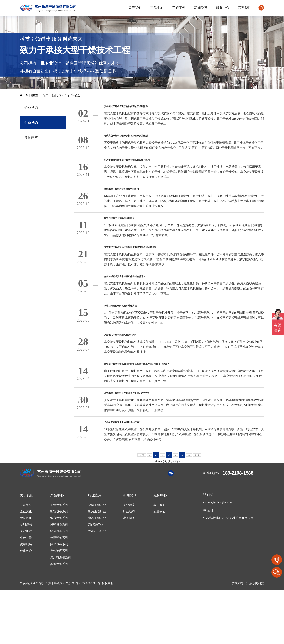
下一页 (200, 509)
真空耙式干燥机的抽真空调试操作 (135, 373)
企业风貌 (26, 585)
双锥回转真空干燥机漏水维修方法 (135, 339)
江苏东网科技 (255, 637)
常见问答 (31, 138)
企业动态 (31, 107)
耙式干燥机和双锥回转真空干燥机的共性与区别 (148, 171)
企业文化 (26, 565)
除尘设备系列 (59, 598)
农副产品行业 (97, 585)
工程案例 (179, 8)
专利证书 (26, 578)
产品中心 (157, 8)
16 (190, 509)
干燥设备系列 (59, 559)
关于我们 (135, 8)
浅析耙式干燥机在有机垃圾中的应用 (137, 204)
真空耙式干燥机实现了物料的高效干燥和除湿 (146, 109)
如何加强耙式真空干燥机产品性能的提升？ (143, 305)
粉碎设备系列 (59, 578)
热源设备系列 (59, 592)
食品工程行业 (97, 572)
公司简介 (26, 559)
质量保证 (159, 565)
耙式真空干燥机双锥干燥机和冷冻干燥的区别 (146, 142)
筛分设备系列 (59, 585)
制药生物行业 (97, 565)
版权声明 (107, 637)
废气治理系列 (59, 605)
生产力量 (26, 592)
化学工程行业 (97, 559)
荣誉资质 (26, 572)
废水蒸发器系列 (61, 611)
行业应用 (95, 549)
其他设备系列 (59, 618)
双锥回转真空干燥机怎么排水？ (133, 238)
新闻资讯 (201, 8)
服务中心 (223, 8)
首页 (46, 95)
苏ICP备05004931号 (88, 637)
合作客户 (26, 605)
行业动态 (74, 95)
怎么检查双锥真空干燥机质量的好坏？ (139, 474)
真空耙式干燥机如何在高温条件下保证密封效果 (148, 440)
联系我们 (245, 8)
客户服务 (159, 559)
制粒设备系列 (59, 565)
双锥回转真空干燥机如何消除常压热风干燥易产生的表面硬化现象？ (166, 406)
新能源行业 (96, 578)
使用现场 (26, 598)
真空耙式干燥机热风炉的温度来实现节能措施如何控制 (154, 272)
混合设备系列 (59, 572)
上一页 (138, 509)
